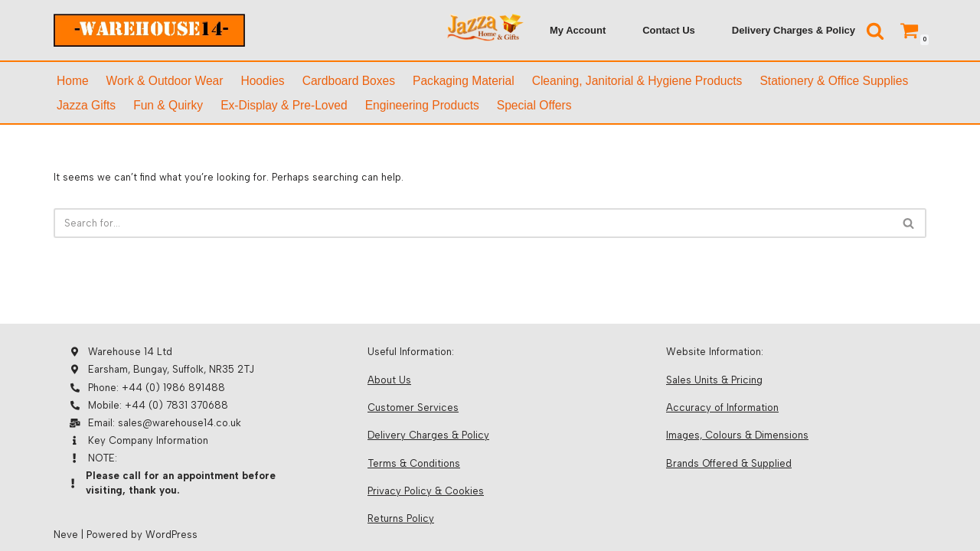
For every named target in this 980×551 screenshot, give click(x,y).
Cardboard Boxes (349, 81)
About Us (389, 380)
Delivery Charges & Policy (794, 30)
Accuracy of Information (722, 408)
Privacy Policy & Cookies (426, 491)
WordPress (171, 535)
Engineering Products (422, 105)
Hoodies (262, 81)
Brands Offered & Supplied (729, 463)
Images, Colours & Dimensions (737, 435)
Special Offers (534, 105)
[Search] (875, 31)
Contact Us (669, 30)
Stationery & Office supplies (834, 81)
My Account (578, 30)
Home (73, 81)
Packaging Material (464, 81)
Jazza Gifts (86, 105)
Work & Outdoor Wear (165, 81)
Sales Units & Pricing (714, 380)
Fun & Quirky (168, 105)
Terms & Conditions (414, 463)
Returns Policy (401, 518)
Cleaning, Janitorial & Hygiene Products (637, 81)
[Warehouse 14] (149, 30)
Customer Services (413, 408)
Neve (66, 535)
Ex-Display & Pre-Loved (284, 105)
